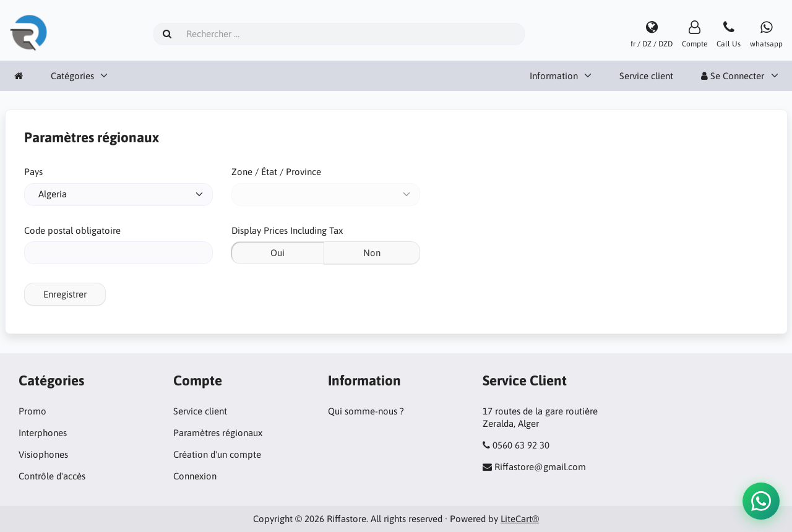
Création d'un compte (217, 454)
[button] (761, 501)
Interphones (43, 433)
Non (372, 253)
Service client (646, 76)
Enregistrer (65, 294)
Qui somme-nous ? (366, 411)
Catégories (72, 76)
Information (554, 76)
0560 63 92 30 (521, 445)
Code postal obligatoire (72, 230)
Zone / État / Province (276, 172)
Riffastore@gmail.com (540, 467)
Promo (32, 411)
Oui (278, 253)
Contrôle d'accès (52, 476)
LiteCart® (520, 519)
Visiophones (43, 454)
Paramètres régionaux (218, 433)
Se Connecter (733, 76)
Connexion (195, 476)
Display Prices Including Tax (287, 230)
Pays (33, 172)
